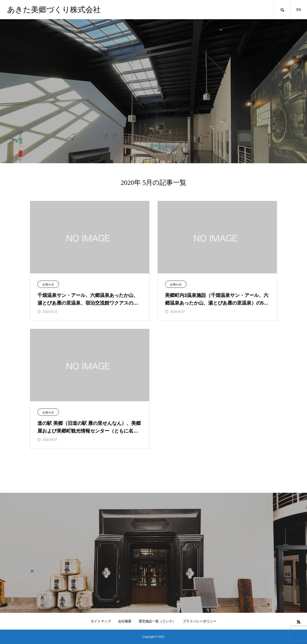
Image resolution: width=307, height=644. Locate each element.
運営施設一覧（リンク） (157, 621)
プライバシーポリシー (200, 621)
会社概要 (125, 621)
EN (299, 10)
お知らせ (48, 284)
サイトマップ (101, 621)
